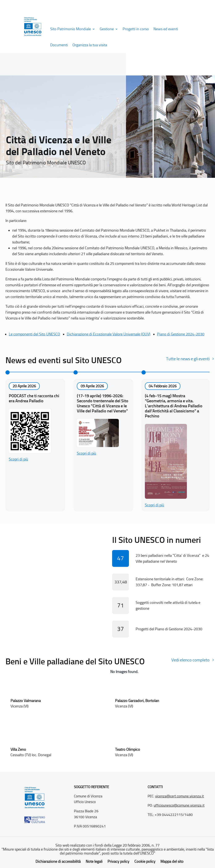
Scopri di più (18, 459)
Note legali (94, 861)
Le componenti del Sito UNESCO (34, 334)
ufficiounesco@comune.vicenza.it (179, 805)
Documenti (59, 45)
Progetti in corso (136, 29)
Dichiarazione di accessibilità (58, 861)
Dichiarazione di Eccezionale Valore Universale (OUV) (109, 334)
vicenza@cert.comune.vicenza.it (180, 796)
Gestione (107, 29)
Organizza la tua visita (90, 45)
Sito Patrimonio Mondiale (71, 29)
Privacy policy (118, 861)
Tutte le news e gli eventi (188, 359)
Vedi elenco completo (190, 660)
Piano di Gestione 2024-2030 (181, 334)
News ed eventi (166, 29)
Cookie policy (145, 861)
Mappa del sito (172, 861)
